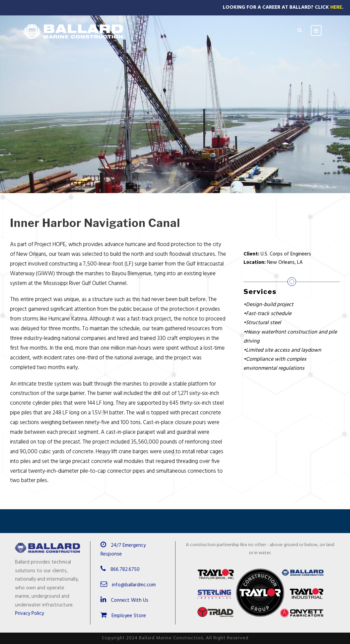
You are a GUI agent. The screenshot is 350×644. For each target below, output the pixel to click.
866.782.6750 (125, 570)
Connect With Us (124, 600)
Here (336, 7)
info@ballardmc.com (134, 585)
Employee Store (123, 616)
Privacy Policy (29, 613)
